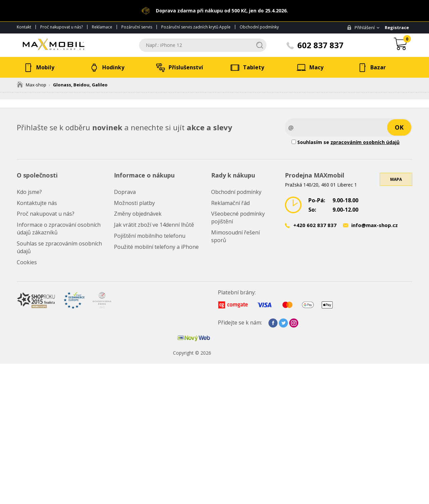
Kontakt (24, 27)
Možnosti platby (134, 203)
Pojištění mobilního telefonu (150, 236)
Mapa (396, 179)
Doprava (125, 192)
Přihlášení (361, 27)
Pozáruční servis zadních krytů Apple (196, 27)
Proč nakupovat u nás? (62, 27)
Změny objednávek (138, 214)
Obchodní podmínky (259, 27)
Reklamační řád (230, 203)
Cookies (27, 262)
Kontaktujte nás (37, 203)
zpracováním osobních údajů (365, 142)
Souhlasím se (346, 142)
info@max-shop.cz (375, 225)
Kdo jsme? (29, 192)
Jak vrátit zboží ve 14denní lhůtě (154, 225)
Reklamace (102, 27)
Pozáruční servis (137, 27)
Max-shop (32, 85)
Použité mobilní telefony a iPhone (156, 247)
